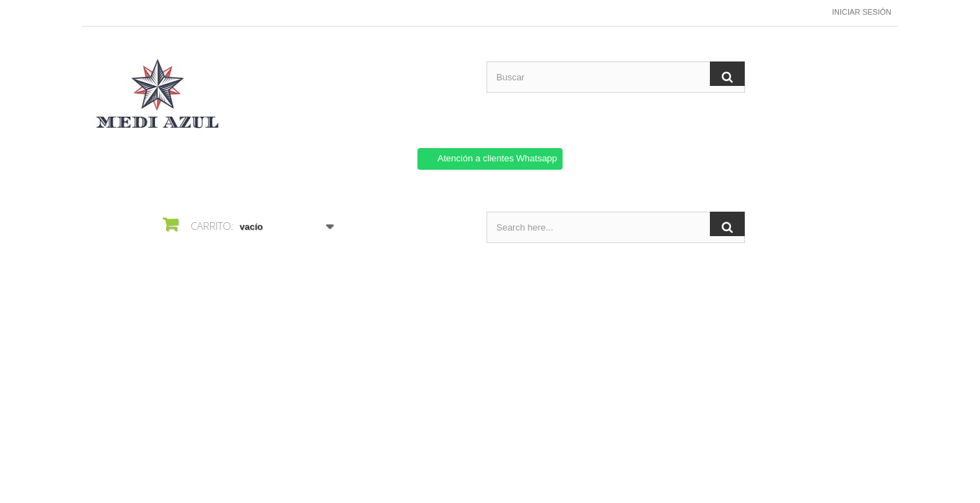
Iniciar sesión (862, 12)
